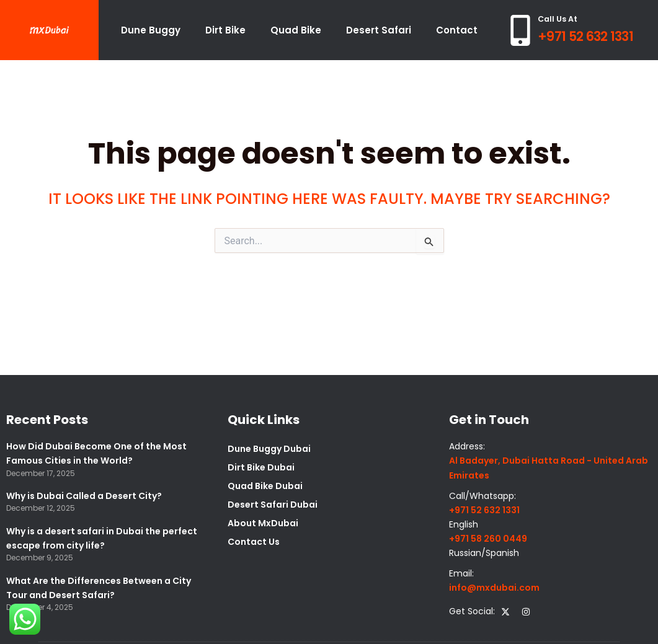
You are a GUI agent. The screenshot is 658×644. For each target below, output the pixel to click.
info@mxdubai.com (494, 588)
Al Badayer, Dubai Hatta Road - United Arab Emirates (549, 468)
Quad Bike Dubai (265, 486)
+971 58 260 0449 (488, 539)
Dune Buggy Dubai (269, 449)
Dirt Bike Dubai (261, 467)
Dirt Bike (225, 30)
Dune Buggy (151, 30)
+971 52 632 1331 (585, 36)
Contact (457, 30)
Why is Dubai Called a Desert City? (84, 496)
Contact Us (254, 542)
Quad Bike (296, 30)
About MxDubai (263, 523)
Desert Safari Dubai (273, 505)
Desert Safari (379, 30)
